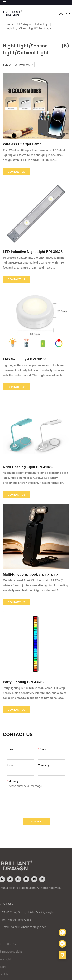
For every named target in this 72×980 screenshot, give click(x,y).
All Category (24, 24)
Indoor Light (42, 24)
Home (10, 24)
